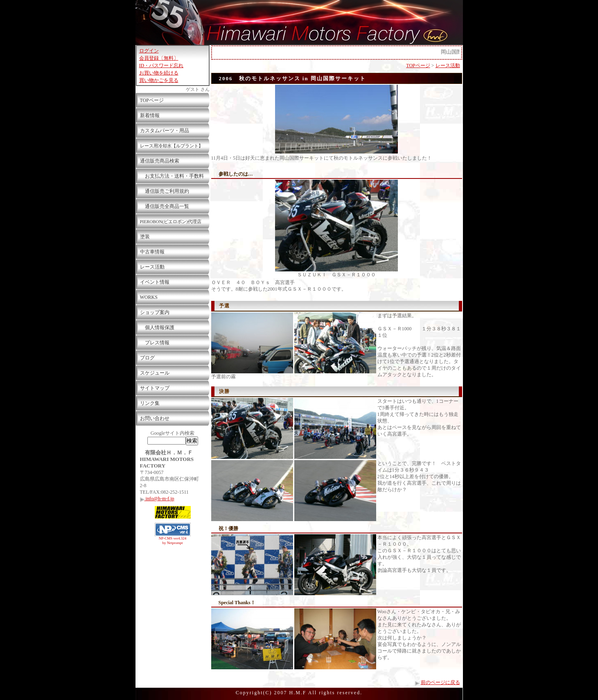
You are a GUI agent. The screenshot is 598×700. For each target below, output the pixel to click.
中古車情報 (152, 252)
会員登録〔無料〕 (159, 58)
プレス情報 (155, 343)
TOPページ (152, 100)
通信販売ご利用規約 (165, 191)
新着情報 (150, 115)
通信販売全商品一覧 (165, 206)
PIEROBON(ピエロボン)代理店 (171, 221)
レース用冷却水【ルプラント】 (172, 146)
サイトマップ (155, 388)
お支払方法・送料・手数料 (172, 176)
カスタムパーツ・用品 (165, 131)
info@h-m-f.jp (157, 499)
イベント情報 (155, 282)
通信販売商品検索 (160, 161)
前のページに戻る (440, 682)
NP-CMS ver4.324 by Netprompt (173, 541)
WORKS (149, 297)
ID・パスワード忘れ (161, 65)
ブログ (147, 358)
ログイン (149, 51)
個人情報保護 (157, 327)
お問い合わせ (155, 418)
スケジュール (155, 373)
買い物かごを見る (159, 80)
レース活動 (152, 267)
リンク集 (150, 403)
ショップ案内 (155, 312)
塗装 (145, 237)
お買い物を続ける (159, 73)
